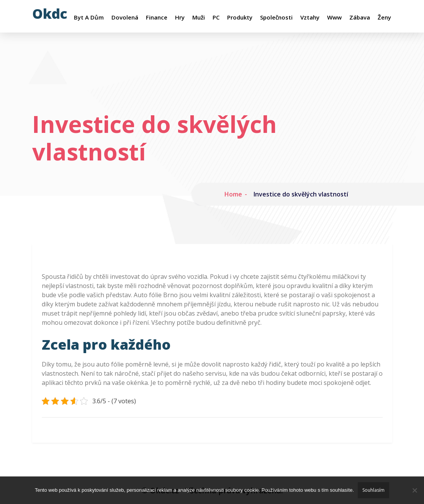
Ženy (384, 17)
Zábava (360, 17)
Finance (157, 17)
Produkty (240, 17)
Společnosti (276, 17)
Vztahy (310, 17)
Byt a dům (89, 17)
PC (216, 17)
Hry (180, 17)
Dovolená (125, 17)
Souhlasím (373, 490)
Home (233, 194)
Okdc (50, 14)
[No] (414, 490)
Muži (199, 17)
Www (334, 17)
